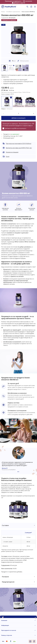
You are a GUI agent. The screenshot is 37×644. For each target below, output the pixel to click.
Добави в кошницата (18, 118)
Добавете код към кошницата (16, 128)
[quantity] (18, 114)
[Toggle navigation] (35, 7)
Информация (5, 625)
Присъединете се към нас (9, 630)
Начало (3, 12)
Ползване (5, 577)
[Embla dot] (18, 472)
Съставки (5, 525)
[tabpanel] (18, 548)
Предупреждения (8, 582)
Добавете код (19, 3)
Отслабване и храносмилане (13, 12)
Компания (4, 620)
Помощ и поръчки (7, 635)
